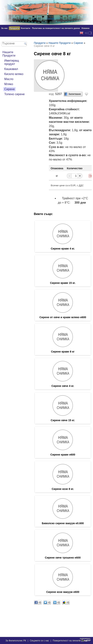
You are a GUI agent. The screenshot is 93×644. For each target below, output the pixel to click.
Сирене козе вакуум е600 (63, 592)
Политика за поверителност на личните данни (56, 28)
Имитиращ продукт (12, 62)
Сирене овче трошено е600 (63, 558)
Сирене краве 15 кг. (63, 283)
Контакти (26, 28)
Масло (9, 79)
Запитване (75, 94)
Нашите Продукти (9, 54)
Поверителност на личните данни (70, 641)
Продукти (14, 28)
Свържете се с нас (39, 641)
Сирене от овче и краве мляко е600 (63, 317)
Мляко (9, 84)
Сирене (9, 89)
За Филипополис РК (16, 641)
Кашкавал (11, 69)
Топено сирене (15, 94)
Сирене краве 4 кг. (63, 249)
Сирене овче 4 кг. (63, 386)
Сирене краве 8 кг (63, 352)
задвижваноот (85, 640)
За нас (4, 28)
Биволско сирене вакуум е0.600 (63, 523)
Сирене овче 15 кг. (63, 420)
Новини (85, 28)
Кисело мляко (14, 74)
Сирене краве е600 (63, 455)
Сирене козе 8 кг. (63, 489)
